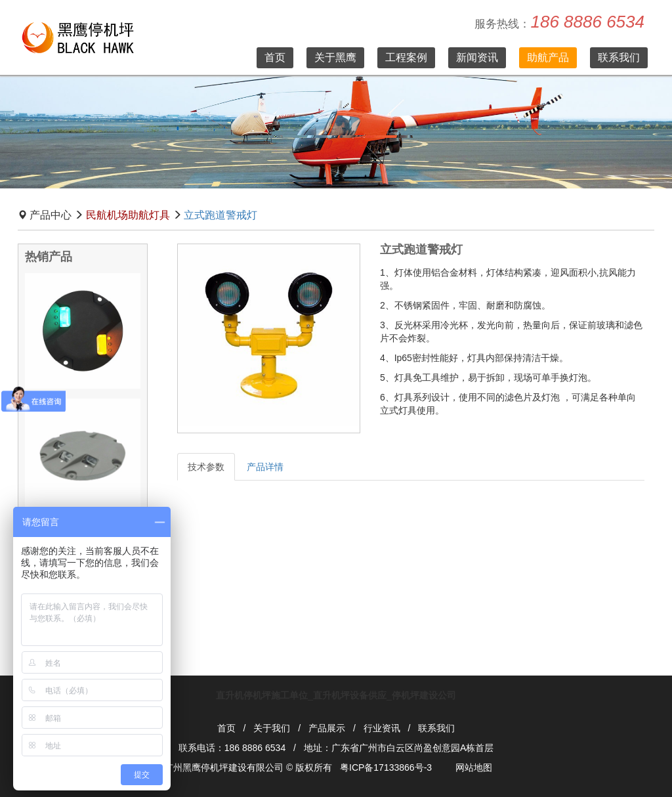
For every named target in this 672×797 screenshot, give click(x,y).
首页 (275, 57)
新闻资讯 (477, 57)
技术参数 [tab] (206, 467)
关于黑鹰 (335, 57)
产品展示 (327, 728)
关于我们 (272, 728)
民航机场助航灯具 (128, 215)
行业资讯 (382, 728)
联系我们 (619, 57)
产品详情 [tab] (265, 467)
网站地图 (474, 767)
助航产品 (548, 57)
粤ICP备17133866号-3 (386, 767)
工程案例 (406, 57)
